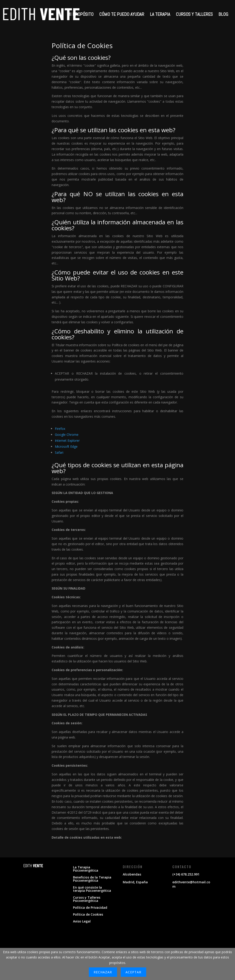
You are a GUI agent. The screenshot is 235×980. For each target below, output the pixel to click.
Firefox (60, 429)
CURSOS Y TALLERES (194, 15)
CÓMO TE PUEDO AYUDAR (122, 15)
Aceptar (133, 972)
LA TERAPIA (160, 15)
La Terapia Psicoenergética (86, 869)
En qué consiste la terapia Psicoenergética (92, 889)
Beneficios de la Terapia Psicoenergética (92, 879)
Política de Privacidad (90, 908)
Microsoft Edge (66, 446)
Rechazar (103, 972)
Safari (59, 452)
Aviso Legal (82, 922)
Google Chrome (67, 435)
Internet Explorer (67, 441)
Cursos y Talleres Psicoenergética (87, 899)
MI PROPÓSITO (80, 15)
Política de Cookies (88, 915)
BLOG (223, 15)
